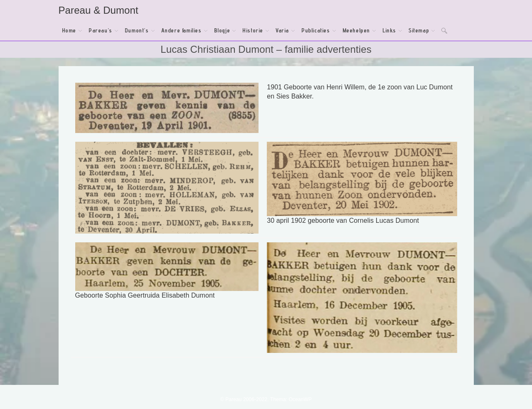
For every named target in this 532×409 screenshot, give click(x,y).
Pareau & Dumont (99, 10)
